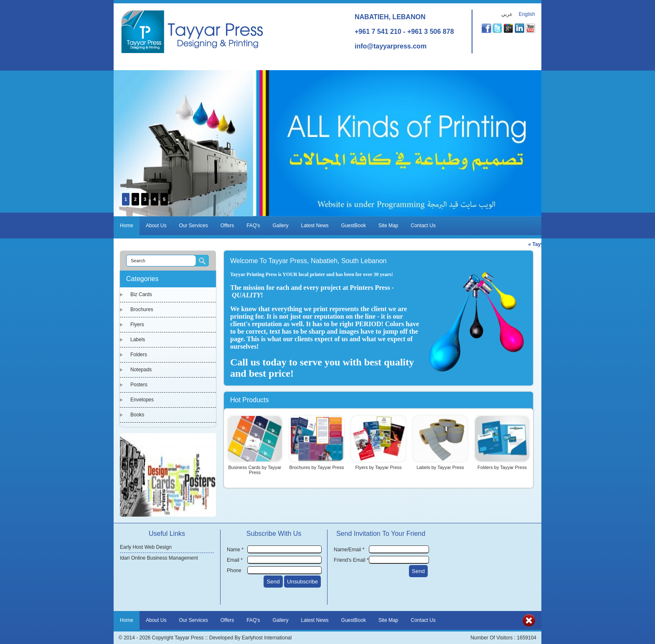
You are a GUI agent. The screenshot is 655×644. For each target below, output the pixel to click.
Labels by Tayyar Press (440, 467)
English (527, 14)
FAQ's (253, 226)
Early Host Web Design (146, 547)
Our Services (193, 226)
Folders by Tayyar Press (502, 467)
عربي (507, 14)
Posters (139, 385)
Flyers (137, 325)
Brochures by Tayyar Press (316, 467)
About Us (156, 226)
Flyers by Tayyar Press (378, 467)
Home (127, 226)
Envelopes (142, 400)
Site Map (388, 226)
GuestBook (354, 226)
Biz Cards (141, 294)
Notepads (141, 370)
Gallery (281, 226)
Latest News (315, 226)
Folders (139, 355)
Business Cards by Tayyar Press (255, 470)
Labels (138, 340)
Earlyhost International (267, 638)
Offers (227, 226)
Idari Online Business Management (159, 558)
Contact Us (423, 226)
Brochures (142, 309)
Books (137, 415)
